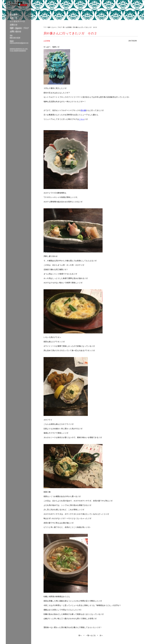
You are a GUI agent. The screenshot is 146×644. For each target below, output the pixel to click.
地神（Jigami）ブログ (19, 28)
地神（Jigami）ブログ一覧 (56, 27)
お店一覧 (14, 18)
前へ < (81, 635)
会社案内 (14, 14)
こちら (81, 119)
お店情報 (69, 27)
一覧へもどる (91, 635)
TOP (45, 27)
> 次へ (100, 635)
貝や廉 (83, 110)
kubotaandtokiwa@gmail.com (19, 43)
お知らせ (14, 25)
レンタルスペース (17, 21)
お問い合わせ (16, 31)
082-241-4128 (15, 38)
